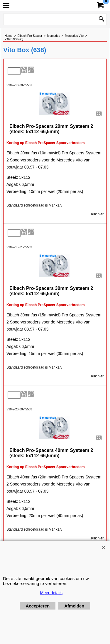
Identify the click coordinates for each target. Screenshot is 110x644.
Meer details (51, 593)
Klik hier (97, 214)
